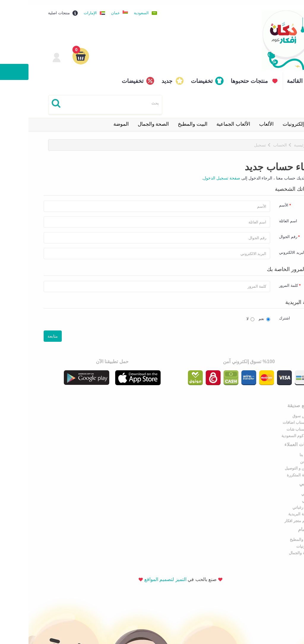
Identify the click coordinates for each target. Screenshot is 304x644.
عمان (87, 8)
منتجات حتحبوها (221, 77)
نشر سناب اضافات (269, 417)
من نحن (141, 417)
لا (222, 314)
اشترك (256, 314)
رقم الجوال (260, 233)
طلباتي (279, 456)
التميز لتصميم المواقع (137, 503)
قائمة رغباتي (274, 463)
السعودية (113, 8)
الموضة (93, 120)
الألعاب (238, 120)
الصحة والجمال (125, 120)
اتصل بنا (141, 411)
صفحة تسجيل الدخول (193, 174)
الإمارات (62, 8)
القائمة (266, 77)
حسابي (279, 450)
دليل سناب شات (271, 424)
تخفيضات (173, 77)
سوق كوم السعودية (269, 431)
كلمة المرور (260, 282)
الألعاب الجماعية (205, 120)
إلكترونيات (265, 120)
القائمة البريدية (272, 470)
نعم (236, 314)
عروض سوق (274, 411)
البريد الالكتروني (264, 249)
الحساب (251, 141)
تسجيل (232, 141)
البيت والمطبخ (164, 120)
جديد (138, 77)
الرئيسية (273, 141)
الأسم (255, 201)
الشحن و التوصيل (133, 424)
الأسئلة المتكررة (134, 431)
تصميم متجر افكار (270, 477)
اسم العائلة (260, 217)
